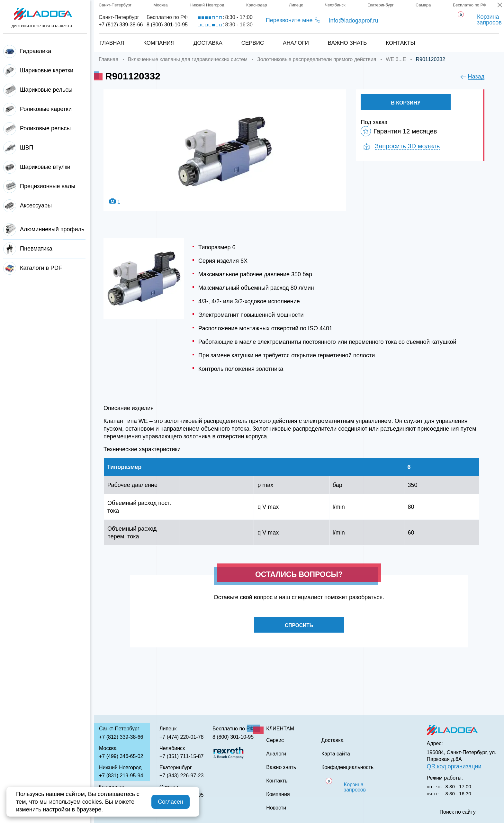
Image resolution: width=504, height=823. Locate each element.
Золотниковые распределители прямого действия (317, 59)
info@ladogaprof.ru (353, 21)
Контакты (401, 43)
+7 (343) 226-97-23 (181, 776)
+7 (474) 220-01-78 (181, 737)
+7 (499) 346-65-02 (121, 756)
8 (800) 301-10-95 (167, 25)
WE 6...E (396, 59)
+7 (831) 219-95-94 (121, 776)
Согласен (171, 802)
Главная (112, 43)
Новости (276, 808)
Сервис (252, 43)
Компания (159, 43)
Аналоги (296, 43)
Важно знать (347, 43)
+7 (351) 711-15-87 (181, 756)
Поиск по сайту (458, 812)
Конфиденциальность (347, 767)
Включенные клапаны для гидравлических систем (188, 59)
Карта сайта (336, 754)
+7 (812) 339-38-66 (121, 25)
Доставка (208, 43)
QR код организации (454, 766)
